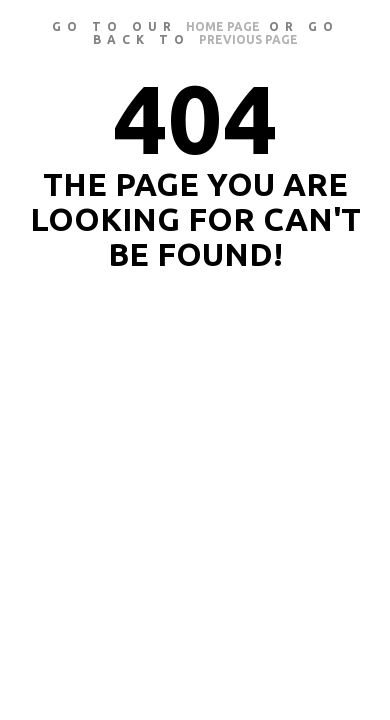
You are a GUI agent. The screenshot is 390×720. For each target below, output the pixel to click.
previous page (248, 39)
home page (223, 26)
